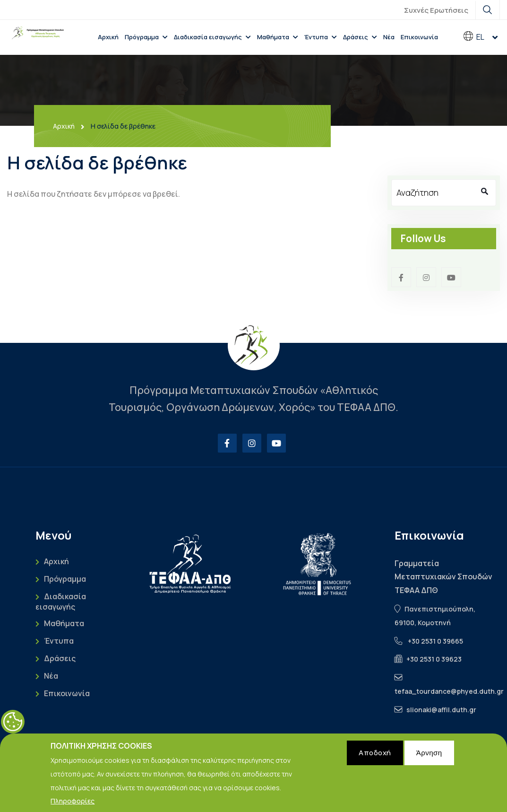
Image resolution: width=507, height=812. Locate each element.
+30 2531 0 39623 (434, 659)
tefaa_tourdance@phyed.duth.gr (449, 691)
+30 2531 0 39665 (435, 641)
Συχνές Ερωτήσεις (436, 10)
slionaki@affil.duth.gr (441, 710)
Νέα (389, 37)
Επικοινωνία (419, 37)
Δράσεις (356, 37)
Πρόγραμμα (142, 37)
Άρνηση (429, 756)
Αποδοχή (375, 756)
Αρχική (108, 37)
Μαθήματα (273, 37)
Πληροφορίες (73, 805)
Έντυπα (316, 37)
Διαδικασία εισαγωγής (208, 37)
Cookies (13, 725)
